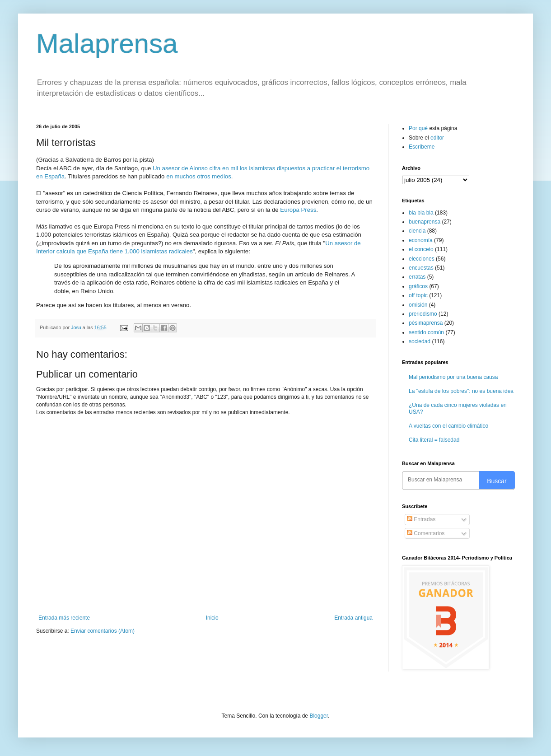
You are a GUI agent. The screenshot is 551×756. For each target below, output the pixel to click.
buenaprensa (425, 222)
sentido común (426, 332)
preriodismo (423, 314)
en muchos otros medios (199, 176)
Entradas (421, 519)
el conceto (421, 249)
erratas (417, 277)
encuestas (421, 268)
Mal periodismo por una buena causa (453, 377)
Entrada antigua (353, 618)
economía (421, 240)
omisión (418, 305)
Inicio (212, 618)
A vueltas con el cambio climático (448, 426)
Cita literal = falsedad (434, 440)
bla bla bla (421, 213)
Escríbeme (422, 147)
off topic (418, 295)
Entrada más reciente (64, 618)
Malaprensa (107, 44)
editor (437, 138)
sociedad (420, 341)
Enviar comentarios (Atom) (103, 631)
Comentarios (426, 533)
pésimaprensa (426, 323)
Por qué (419, 128)
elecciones (422, 259)
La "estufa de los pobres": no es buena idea (461, 391)
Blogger (319, 716)
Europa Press (298, 210)
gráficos (418, 286)
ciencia (417, 231)
